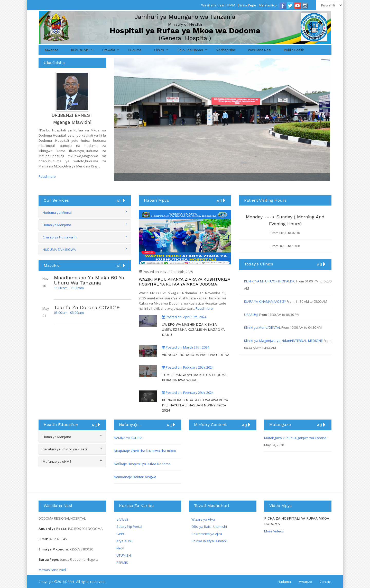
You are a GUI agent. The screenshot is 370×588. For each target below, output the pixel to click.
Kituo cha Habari (190, 50)
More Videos (274, 531)
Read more (47, 176)
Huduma (135, 50)
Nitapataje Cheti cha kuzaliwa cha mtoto (145, 451)
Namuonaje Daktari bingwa (135, 477)
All (121, 201)
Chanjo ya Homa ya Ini (60, 237)
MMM (231, 5)
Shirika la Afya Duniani (209, 541)
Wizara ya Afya (203, 519)
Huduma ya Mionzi (57, 212)
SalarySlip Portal (129, 527)
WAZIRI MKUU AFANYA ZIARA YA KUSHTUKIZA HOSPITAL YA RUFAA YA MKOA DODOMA (184, 282)
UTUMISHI (124, 555)
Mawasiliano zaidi (53, 570)
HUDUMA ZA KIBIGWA (59, 250)
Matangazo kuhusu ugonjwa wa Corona (296, 438)
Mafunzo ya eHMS (72, 461)
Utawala (109, 50)
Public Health (294, 50)
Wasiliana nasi (213, 5)
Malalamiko (268, 5)
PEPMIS (122, 563)
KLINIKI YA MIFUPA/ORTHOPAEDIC (270, 281)
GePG (121, 534)
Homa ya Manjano (57, 225)
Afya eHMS (125, 541)
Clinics (159, 50)
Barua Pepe (247, 5)
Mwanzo (52, 50)
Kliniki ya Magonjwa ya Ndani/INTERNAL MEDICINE (284, 341)
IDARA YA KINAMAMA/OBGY (265, 301)
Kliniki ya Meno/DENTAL (263, 327)
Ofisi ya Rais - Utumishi (209, 527)
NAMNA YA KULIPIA (128, 438)
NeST (121, 548)
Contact (326, 582)
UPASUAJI (252, 315)
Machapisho (225, 50)
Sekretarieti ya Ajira (207, 534)
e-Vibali (122, 519)
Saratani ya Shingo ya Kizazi (72, 449)
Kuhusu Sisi (80, 50)
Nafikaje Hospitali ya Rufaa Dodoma (142, 464)
